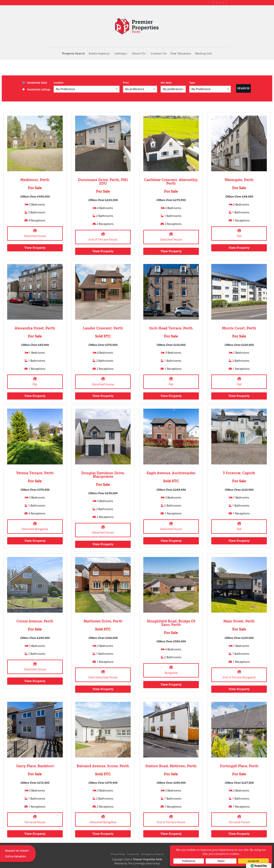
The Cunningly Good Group (144, 863)
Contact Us (159, 54)
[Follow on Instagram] (217, 3)
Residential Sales (35, 83)
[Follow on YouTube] (227, 3)
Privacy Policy (118, 854)
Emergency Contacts (153, 854)
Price (126, 83)
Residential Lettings (36, 89)
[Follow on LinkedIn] (224, 3)
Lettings (121, 53)
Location (59, 83)
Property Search (73, 54)
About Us (139, 53)
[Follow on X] (220, 3)
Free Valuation (181, 54)
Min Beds (166, 83)
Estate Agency (100, 53)
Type (192, 83)
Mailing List (203, 54)
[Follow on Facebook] (214, 3)
